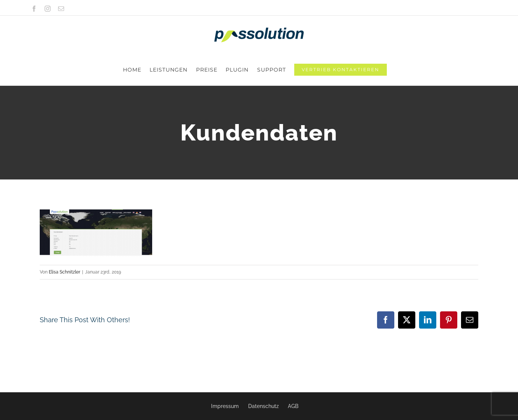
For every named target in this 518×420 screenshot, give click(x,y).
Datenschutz (263, 406)
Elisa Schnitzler (64, 241)
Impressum (225, 406)
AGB (293, 406)
